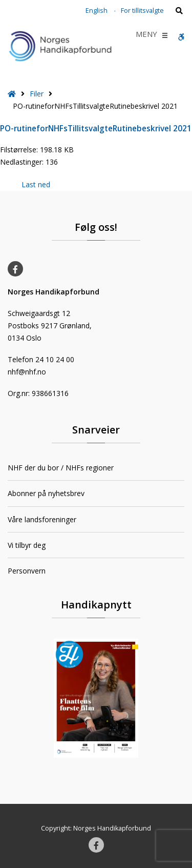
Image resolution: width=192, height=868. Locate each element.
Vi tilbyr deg (27, 545)
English (97, 11)
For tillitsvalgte (142, 11)
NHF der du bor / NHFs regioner (61, 468)
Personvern (27, 571)
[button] (146, 35)
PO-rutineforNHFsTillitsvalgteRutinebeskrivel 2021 (96, 129)
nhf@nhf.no (27, 372)
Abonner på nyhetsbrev (46, 493)
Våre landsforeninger (42, 519)
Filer (37, 94)
